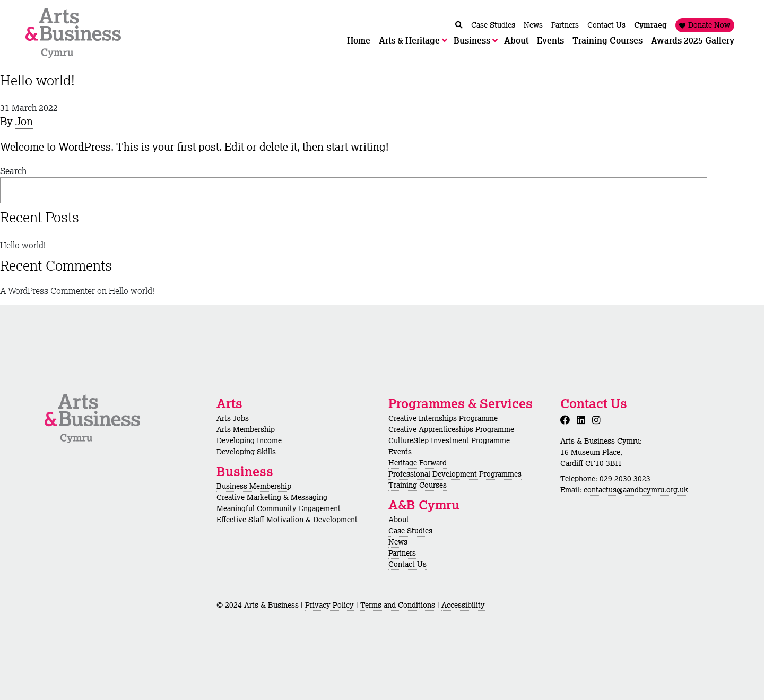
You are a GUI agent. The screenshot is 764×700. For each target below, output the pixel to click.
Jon (24, 121)
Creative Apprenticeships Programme (451, 429)
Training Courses (418, 485)
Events (400, 452)
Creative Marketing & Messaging (272, 497)
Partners (402, 553)
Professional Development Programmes (455, 474)
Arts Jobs (233, 418)
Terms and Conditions (398, 605)
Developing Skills (246, 452)
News (398, 542)
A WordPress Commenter (47, 291)
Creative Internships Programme (443, 418)
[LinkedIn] (583, 420)
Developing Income (249, 440)
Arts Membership (246, 429)
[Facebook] (567, 420)
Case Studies (410, 531)
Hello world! (37, 80)
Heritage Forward (418, 463)
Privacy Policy (329, 605)
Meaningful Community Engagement (279, 508)
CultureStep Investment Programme (449, 440)
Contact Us (407, 564)
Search (13, 171)
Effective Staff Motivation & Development (287, 520)
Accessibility (463, 605)
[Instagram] (598, 420)
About (399, 520)
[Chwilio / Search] (459, 25)
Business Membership (254, 486)
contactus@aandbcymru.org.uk (636, 490)
